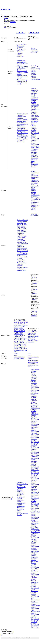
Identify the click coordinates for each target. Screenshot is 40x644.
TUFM (22, 350)
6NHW (30, 365)
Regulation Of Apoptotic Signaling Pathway (35, 500)
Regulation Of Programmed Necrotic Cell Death (35, 426)
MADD (34, 333)
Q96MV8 (21, 359)
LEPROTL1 (22, 332)
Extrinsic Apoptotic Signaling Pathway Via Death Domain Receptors (35, 114)
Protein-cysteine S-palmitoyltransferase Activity (23, 77)
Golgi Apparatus (21, 49)
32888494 (34, 283)
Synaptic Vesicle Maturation (21, 117)
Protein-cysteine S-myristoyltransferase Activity (23, 72)
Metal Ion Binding (22, 80)
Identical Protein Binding (35, 605)
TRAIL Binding (35, 79)
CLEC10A (20, 325)
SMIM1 (22, 341)
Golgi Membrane (22, 44)
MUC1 (30, 335)
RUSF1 (23, 340)
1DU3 (37, 361)
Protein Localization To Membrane (22, 134)
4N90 (33, 364)
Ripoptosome (35, 393)
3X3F (36, 362)
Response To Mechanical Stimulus (35, 558)
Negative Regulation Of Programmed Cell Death (35, 620)
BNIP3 (16, 322)
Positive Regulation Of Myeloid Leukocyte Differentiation (35, 548)
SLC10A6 (17, 341)
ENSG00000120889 (33, 357)
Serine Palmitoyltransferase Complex (23, 513)
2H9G (33, 362)
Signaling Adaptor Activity (34, 594)
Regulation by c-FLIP (35, 187)
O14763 (30, 359)
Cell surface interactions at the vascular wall (35, 182)
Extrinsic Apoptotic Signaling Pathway (34, 397)
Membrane (20, 53)
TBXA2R (24, 343)
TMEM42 (23, 347)
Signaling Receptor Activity (34, 76)
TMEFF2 (16, 344)
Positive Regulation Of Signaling (35, 615)
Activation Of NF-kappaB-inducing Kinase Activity (35, 107)
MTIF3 (16, 337)
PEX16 (21, 338)
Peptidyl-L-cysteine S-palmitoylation (22, 120)
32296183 (13, 22)
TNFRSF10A (32, 338)
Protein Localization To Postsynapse (22, 131)
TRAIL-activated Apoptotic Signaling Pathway (34, 128)
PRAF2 (16, 340)
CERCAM (22, 324)
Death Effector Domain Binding (35, 525)
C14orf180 (21, 322)
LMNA (21, 334)
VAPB (25, 350)
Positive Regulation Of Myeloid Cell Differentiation (35, 626)
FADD (30, 333)
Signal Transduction (35, 97)
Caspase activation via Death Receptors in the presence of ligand (35, 175)
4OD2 (36, 364)
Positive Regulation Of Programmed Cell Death (35, 474)
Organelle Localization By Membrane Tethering (21, 488)
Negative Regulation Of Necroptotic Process (35, 480)
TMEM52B (17, 349)
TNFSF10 (31, 341)
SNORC (16, 343)
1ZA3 (30, 362)
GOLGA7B (17, 331)
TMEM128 (17, 346)
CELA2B (16, 324)
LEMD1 (16, 332)
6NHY (34, 365)
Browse (6, 18)
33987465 (34, 311)
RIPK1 (34, 335)
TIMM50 (31, 336)
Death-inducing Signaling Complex (35, 371)
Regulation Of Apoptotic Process (35, 134)
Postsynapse (20, 56)
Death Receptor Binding (35, 391)
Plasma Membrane (34, 49)
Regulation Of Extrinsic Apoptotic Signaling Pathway (35, 461)
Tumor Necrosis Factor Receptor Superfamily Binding (36, 533)
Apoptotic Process (34, 94)
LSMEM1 (17, 335)
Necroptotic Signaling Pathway (34, 554)
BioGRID (6, 28)
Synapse (19, 55)
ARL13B (24, 321)
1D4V (33, 361)
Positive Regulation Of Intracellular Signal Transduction (35, 519)
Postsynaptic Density (20, 51)
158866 (16, 353)
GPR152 (23, 331)
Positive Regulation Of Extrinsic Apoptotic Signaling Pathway (35, 540)
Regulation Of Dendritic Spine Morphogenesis (21, 127)
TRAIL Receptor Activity (34, 72)
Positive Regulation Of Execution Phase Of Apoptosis (35, 486)
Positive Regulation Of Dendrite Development (22, 140)
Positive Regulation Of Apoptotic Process (35, 140)
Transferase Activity (22, 67)
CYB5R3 (22, 327)
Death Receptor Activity (35, 67)
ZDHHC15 (21, 33)
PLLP (25, 338)
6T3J (37, 365)
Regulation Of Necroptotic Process (35, 421)
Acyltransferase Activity (21, 69)
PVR (19, 340)
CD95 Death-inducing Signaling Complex (35, 416)
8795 (29, 353)
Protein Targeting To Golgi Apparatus (23, 137)
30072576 (34, 277)
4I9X (29, 364)
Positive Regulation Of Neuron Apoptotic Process (35, 576)
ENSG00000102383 (19, 357)
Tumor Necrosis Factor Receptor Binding (36, 513)
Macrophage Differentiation (35, 528)
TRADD (36, 341)
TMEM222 (17, 347)
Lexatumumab (35, 216)
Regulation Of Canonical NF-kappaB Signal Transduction (35, 454)
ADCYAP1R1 (18, 321)
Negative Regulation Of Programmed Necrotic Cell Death (35, 494)
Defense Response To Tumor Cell (35, 90)
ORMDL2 (17, 338)
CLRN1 (25, 325)
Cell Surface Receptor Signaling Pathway (35, 101)
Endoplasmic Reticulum (21, 47)
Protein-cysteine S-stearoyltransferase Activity (22, 83)
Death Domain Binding (35, 509)
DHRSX (16, 328)
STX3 (20, 343)
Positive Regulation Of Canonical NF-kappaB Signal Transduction (35, 146)
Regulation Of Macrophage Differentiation (35, 505)
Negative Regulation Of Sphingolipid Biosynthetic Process (21, 508)
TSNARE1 (17, 350)
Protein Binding (21, 61)
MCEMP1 (22, 335)
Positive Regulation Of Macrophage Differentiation (35, 468)
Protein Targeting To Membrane (23, 114)
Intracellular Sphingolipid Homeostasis (21, 493)
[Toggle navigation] (1, 15)
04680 (30, 355)
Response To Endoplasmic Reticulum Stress (35, 122)
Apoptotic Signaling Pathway (34, 411)
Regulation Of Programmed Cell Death (35, 443)
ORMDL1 (21, 337)
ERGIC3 (21, 328)
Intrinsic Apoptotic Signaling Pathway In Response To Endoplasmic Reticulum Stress (35, 156)
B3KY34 (16, 359)
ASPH (30, 330)
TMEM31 (36, 336)
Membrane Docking (22, 484)
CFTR (16, 325)
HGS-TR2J (34, 214)
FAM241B (17, 329)
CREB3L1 (17, 327)
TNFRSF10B (34, 33)
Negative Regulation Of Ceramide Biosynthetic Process (21, 499)
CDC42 (30, 332)
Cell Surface (35, 51)
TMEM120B (22, 344)
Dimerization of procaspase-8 (35, 206)
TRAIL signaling (34, 209)
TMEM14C (23, 346)
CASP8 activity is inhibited (35, 196)
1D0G (30, 361)
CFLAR (35, 332)
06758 (16, 355)
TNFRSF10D (32, 339)
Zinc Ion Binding (22, 62)
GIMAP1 (22, 329)
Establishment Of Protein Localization (22, 123)
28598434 (34, 316)
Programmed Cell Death (35, 406)
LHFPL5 (16, 334)
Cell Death (34, 404)
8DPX (30, 367)
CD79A (26, 322)
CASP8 (34, 330)
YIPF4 (16, 352)
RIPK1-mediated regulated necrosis (34, 191)
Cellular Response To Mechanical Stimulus (35, 165)
